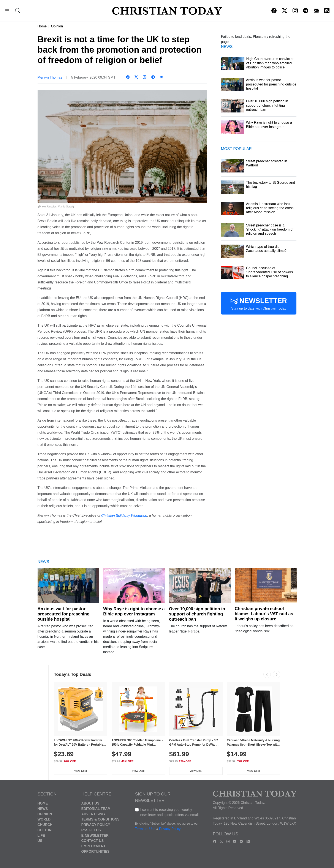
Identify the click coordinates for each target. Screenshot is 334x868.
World (44, 819)
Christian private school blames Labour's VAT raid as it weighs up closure (264, 614)
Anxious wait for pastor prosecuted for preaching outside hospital (64, 614)
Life (41, 835)
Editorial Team (96, 809)
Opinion (57, 26)
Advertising (93, 814)
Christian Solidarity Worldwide (124, 516)
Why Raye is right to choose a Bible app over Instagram (134, 611)
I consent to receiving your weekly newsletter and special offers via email (169, 812)
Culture (46, 830)
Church (45, 825)
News (43, 809)
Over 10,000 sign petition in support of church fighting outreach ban (197, 614)
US (40, 841)
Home (42, 26)
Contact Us (93, 841)
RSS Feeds (91, 830)
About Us (90, 803)
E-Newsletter (95, 835)
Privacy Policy (96, 825)
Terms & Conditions (101, 819)
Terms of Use (145, 829)
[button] (7, 11)
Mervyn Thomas (50, 77)
